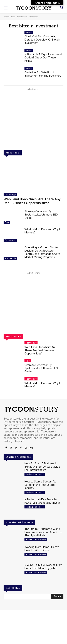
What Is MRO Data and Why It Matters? (43, 231)
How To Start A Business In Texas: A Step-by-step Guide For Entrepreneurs (42, 467)
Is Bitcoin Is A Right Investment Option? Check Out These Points (43, 57)
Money (29, 32)
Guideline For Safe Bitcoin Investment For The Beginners (43, 74)
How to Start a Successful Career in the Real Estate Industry (40, 485)
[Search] (57, 596)
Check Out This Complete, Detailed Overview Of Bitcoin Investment (42, 40)
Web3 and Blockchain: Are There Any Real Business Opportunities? (32, 201)
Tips (7, 222)
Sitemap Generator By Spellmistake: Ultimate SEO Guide (41, 215)
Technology (10, 195)
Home (6, 17)
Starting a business (35, 474)
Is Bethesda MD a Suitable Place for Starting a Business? (42, 501)
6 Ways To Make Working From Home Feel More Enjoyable (43, 566)
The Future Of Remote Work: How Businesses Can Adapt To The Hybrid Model (43, 532)
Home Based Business (36, 539)
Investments (10, 258)
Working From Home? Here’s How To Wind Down (42, 549)
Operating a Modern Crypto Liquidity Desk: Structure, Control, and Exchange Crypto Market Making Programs (42, 252)
